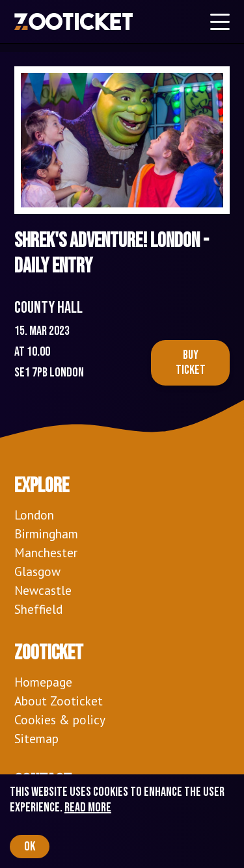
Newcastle (43, 590)
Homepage (43, 682)
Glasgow (37, 571)
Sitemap (36, 738)
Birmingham (46, 533)
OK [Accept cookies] (30, 847)
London (34, 515)
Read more (88, 808)
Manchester (46, 552)
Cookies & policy (60, 719)
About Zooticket (59, 701)
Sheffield (38, 609)
